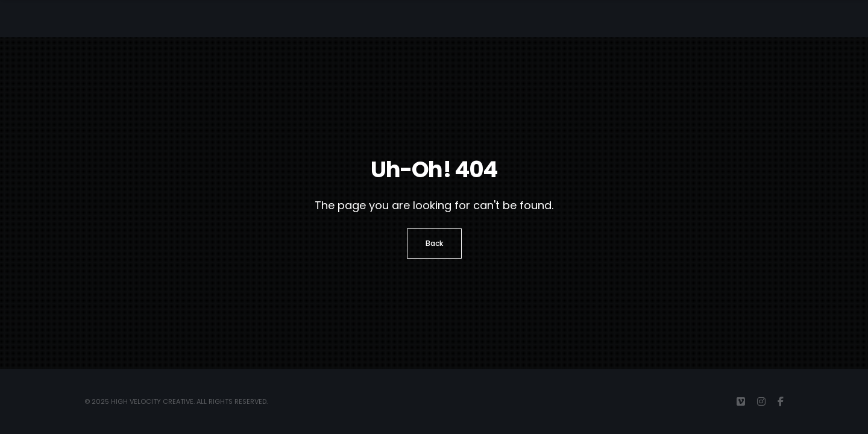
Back (434, 243)
